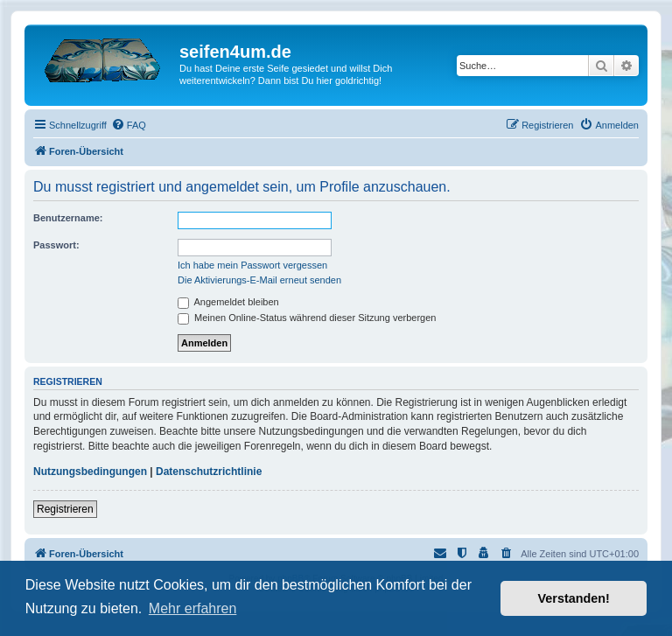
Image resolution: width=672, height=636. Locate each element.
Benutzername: (68, 218)
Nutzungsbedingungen (90, 472)
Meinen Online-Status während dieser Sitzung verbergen (307, 318)
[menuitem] (129, 125)
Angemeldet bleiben (228, 302)
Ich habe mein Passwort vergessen (252, 265)
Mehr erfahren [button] (193, 608)
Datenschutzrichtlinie (209, 472)
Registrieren (65, 509)
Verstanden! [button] (574, 598)
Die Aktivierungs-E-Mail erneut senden (259, 280)
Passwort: (56, 245)
